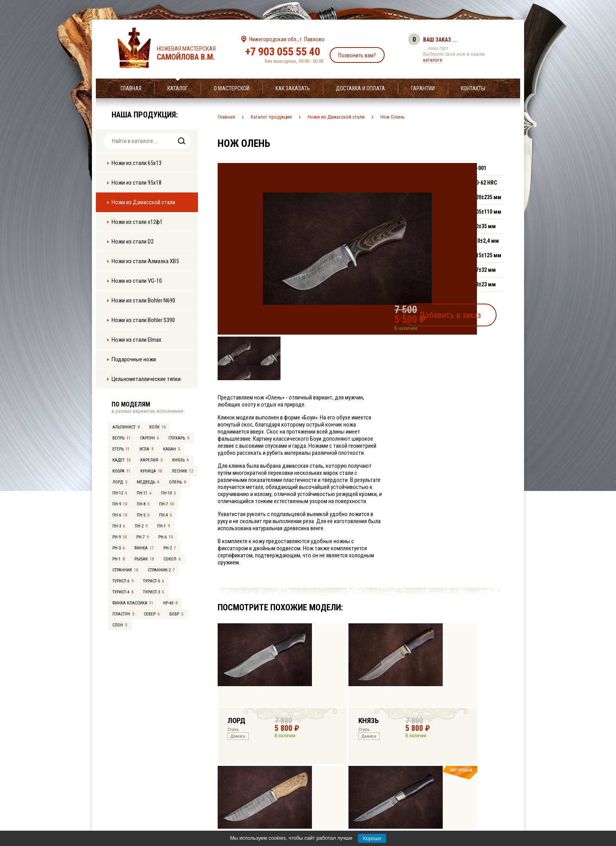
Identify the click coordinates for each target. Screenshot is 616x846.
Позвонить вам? (357, 55)
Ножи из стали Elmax (137, 340)
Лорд (120, 482)
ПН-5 (143, 515)
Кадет (121, 460)
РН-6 (165, 537)
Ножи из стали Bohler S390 (143, 320)
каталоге (433, 60)
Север (152, 614)
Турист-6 (123, 581)
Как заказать (293, 88)
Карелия (151, 460)
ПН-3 (119, 526)
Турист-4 (123, 592)
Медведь (148, 482)
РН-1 (118, 559)
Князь (180, 460)
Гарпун (149, 438)
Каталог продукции (271, 117)
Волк (157, 427)
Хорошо (372, 838)
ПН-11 (144, 493)
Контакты (473, 88)
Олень (177, 482)
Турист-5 (153, 581)
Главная (131, 88)
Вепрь (121, 438)
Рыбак (144, 559)
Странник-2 (161, 570)
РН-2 (170, 548)
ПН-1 (163, 526)
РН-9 (119, 537)
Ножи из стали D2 (133, 242)
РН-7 (142, 537)
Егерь (121, 449)
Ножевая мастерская (193, 53)
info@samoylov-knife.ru (366, 791)
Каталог (178, 88)
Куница (151, 471)
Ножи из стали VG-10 (137, 281)
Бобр (176, 614)
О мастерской (232, 88)
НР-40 (170, 603)
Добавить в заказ (467, 312)
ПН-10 (168, 493)
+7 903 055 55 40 (283, 52)
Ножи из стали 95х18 (137, 183)
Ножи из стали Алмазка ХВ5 (145, 261)
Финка (144, 548)
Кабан (171, 449)
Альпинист (126, 427)
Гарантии (423, 88)
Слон (120, 625)
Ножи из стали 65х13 (137, 163)
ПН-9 (120, 504)
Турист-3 (153, 592)
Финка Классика (133, 603)
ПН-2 (141, 526)
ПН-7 (166, 504)
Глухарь (179, 438)
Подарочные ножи (134, 359)
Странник (125, 570)
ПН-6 (120, 515)
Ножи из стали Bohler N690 (143, 300)
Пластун (123, 614)
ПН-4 (165, 515)
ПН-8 (143, 504)
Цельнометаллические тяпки (146, 379)
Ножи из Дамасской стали (143, 202)
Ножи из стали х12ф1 (137, 222)
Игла (146, 449)
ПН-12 (120, 493)
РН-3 (118, 548)
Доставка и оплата (360, 88)
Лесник (182, 471)
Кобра (121, 471)
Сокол (172, 559)
